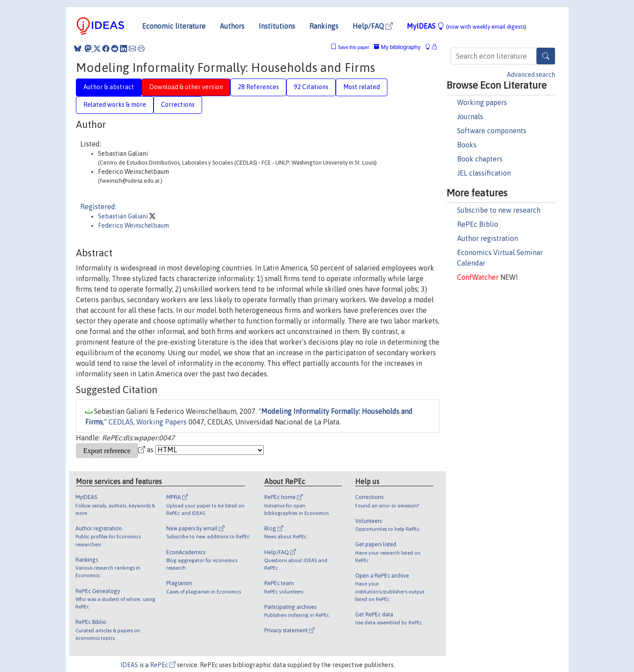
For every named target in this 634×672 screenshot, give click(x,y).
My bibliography (397, 47)
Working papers (482, 102)
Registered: (98, 206)
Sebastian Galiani (124, 216)
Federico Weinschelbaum (133, 225)
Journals (470, 116)
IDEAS (129, 665)
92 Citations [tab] (311, 87)
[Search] (546, 56)
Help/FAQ (373, 26)
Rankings (324, 26)
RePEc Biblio (478, 224)
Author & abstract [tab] (109, 87)
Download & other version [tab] (186, 87)
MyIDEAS (467, 26)
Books (467, 145)
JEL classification (484, 173)
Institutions (277, 26)
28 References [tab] (258, 87)
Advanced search (531, 75)
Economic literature (174, 26)
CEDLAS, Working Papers (148, 422)
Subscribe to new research (499, 210)
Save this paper (354, 47)
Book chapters (480, 159)
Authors (232, 26)
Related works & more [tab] (115, 105)
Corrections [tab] (178, 105)
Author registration (488, 238)
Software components (492, 131)
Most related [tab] (362, 87)
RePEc (163, 665)
